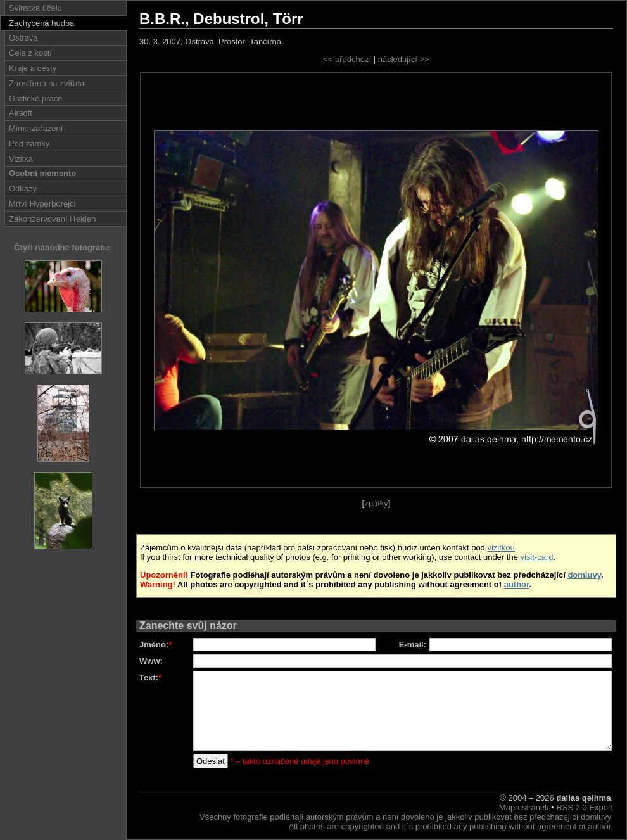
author (517, 584)
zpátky (376, 503)
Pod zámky (29, 143)
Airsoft (21, 113)
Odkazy (23, 188)
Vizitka (21, 159)
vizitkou (501, 548)
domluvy (584, 575)
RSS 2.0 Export (585, 807)
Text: (150, 678)
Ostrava (23, 38)
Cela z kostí (30, 53)
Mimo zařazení (36, 128)
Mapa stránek (524, 807)
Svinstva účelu (35, 8)
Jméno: (155, 645)
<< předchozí (347, 59)
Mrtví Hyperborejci (42, 204)
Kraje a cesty (33, 68)
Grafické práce (36, 99)
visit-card (536, 557)
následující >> (404, 59)
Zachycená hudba (41, 23)
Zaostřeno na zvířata (47, 83)
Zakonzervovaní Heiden (52, 219)
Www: (151, 661)
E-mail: (413, 645)
